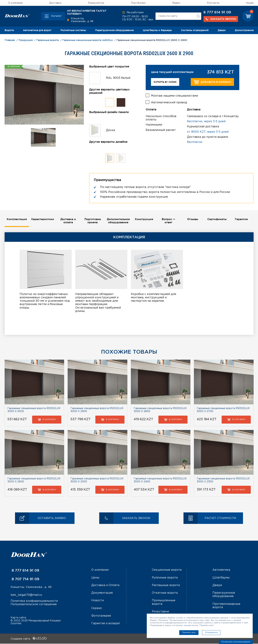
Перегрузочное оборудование (114, 30)
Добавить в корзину (212, 82)
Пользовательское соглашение (34, 605)
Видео (176, 3)
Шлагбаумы (221, 578)
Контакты (213, 3)
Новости (98, 601)
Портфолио (138, 3)
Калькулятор (96, 3)
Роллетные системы (73, 30)
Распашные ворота (166, 586)
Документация (102, 593)
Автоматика (221, 570)
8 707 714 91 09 (25, 579)
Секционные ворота (167, 570)
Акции (250, 3)
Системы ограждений (195, 30)
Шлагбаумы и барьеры (157, 30)
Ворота (9, 30)
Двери (222, 30)
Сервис (97, 608)
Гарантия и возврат (106, 624)
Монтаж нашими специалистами (174, 95)
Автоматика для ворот (37, 30)
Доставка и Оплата (105, 586)
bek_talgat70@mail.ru (26, 596)
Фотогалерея (101, 616)
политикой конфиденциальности (168, 623)
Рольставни (160, 612)
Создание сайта (29, 639)
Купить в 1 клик (165, 82)
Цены (95, 578)
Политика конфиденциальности (34, 602)
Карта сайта (18, 618)
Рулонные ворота (165, 578)
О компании (15, 3)
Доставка (55, 3)
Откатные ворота (165, 593)
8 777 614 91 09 (217, 12)
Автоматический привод (169, 102)
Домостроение (244, 30)
